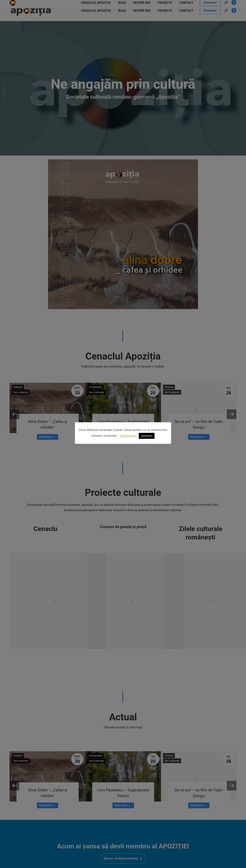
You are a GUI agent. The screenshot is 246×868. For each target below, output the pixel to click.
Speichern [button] (147, 436)
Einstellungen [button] (128, 436)
